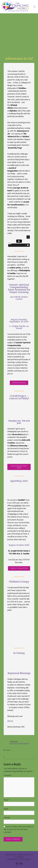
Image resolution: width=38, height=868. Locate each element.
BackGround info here (19, 467)
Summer (10, 753)
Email (6, 809)
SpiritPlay (18, 506)
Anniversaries (15, 750)
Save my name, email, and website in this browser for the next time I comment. (18, 829)
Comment (8, 775)
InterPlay (13, 514)
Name (7, 800)
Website (7, 818)
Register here (19, 383)
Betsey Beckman (19, 744)
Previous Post (10, 757)
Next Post (29, 757)
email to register (19, 568)
